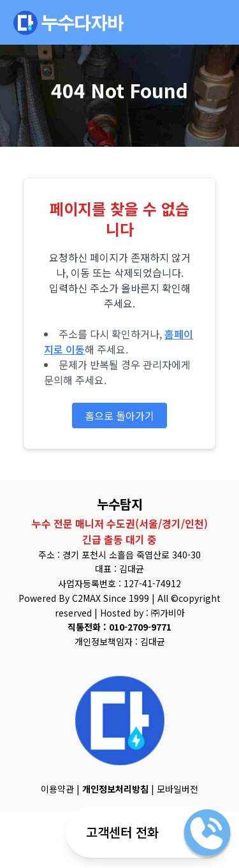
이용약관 (57, 789)
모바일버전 (177, 789)
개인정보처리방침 (115, 789)
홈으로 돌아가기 (119, 415)
